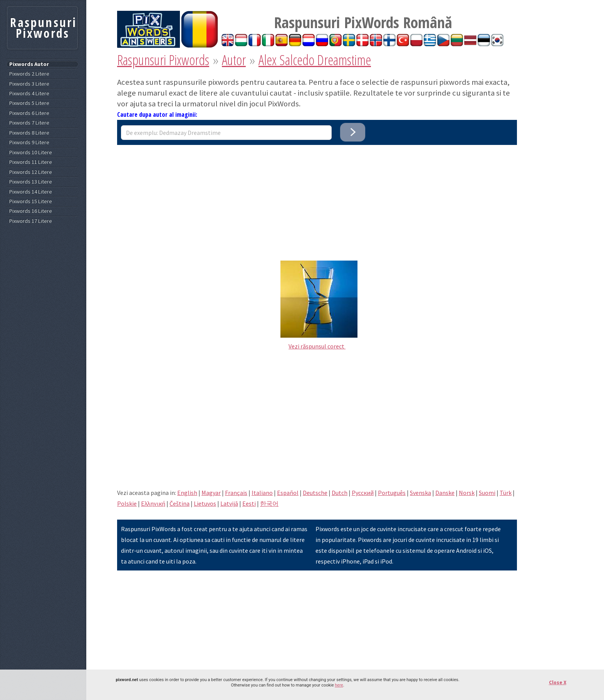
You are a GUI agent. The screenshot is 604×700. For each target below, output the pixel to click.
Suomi (487, 493)
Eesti (249, 503)
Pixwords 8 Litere (29, 133)
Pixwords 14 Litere (31, 192)
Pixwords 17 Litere (31, 221)
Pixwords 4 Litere (29, 93)
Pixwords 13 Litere (31, 182)
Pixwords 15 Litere (31, 201)
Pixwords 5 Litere (29, 103)
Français (236, 493)
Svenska (420, 493)
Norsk (467, 493)
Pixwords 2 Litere (29, 74)
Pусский (363, 493)
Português (392, 493)
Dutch (340, 493)
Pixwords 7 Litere (29, 123)
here (339, 685)
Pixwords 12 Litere (31, 172)
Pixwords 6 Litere (29, 113)
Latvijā (229, 503)
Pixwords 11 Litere (31, 162)
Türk (506, 493)
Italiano (262, 493)
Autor (234, 60)
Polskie (127, 503)
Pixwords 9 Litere (29, 142)
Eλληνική (153, 503)
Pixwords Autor (29, 64)
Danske (445, 493)
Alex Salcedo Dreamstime (315, 60)
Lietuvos (205, 503)
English (187, 493)
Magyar (211, 493)
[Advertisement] (317, 199)
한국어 (269, 503)
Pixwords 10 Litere (31, 152)
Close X (558, 682)
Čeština (180, 503)
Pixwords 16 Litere (31, 211)
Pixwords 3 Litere (29, 84)
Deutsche (315, 493)
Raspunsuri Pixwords (163, 60)
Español (288, 493)
